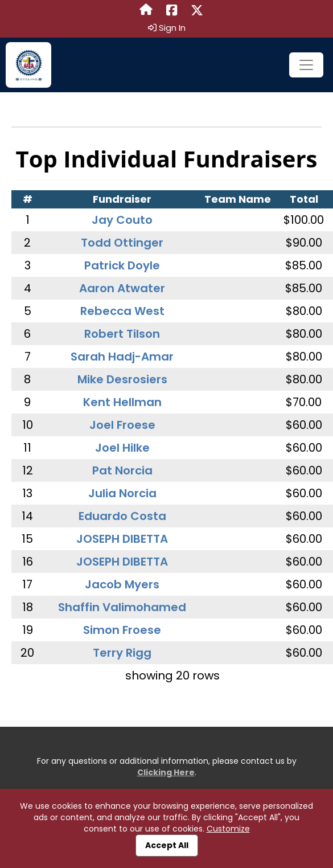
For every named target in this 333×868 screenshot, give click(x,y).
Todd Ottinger (122, 243)
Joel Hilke (122, 448)
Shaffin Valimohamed (122, 607)
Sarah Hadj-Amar (122, 357)
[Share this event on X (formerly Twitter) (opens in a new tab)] (197, 11)
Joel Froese (122, 425)
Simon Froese (122, 630)
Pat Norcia (122, 470)
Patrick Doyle (122, 265)
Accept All (167, 845)
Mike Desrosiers (122, 379)
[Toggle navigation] (306, 65)
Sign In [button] (167, 28)
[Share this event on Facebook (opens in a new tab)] (172, 11)
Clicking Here (166, 772)
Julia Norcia (122, 493)
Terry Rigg (122, 653)
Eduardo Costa (122, 516)
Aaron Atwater (122, 288)
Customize (228, 829)
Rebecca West (122, 311)
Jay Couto (122, 220)
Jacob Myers (122, 584)
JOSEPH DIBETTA (122, 539)
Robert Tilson (122, 334)
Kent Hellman (122, 402)
